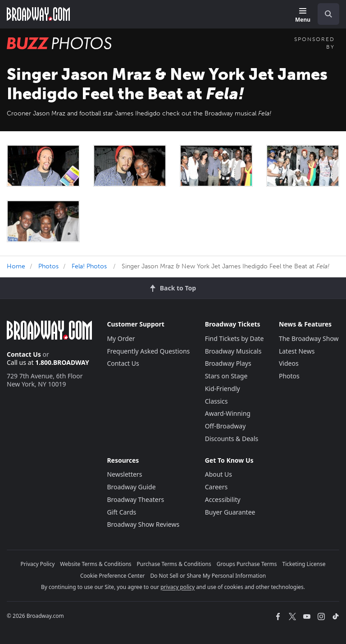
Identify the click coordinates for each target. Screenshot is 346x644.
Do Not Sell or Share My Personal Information (208, 576)
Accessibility (223, 499)
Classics (216, 401)
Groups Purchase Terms (247, 564)
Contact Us (24, 354)
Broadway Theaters (135, 499)
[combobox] (325, 14)
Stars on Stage (226, 376)
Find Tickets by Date (234, 338)
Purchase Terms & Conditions (174, 564)
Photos (48, 266)
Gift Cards (121, 512)
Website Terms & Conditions (96, 564)
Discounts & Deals (232, 439)
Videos (289, 363)
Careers (216, 487)
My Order (121, 338)
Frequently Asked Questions (148, 351)
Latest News (297, 351)
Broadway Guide (131, 487)
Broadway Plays (228, 363)
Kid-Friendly (223, 389)
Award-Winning (228, 413)
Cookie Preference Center (113, 576)
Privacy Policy (38, 564)
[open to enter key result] (328, 14)
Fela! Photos (89, 266)
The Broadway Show (309, 338)
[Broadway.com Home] (38, 14)
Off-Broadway (225, 426)
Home (16, 266)
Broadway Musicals (233, 351)
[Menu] (303, 16)
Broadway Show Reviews (143, 524)
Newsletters (124, 474)
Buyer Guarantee (230, 512)
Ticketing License (304, 564)
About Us (219, 474)
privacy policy (178, 587)
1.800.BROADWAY (62, 362)
